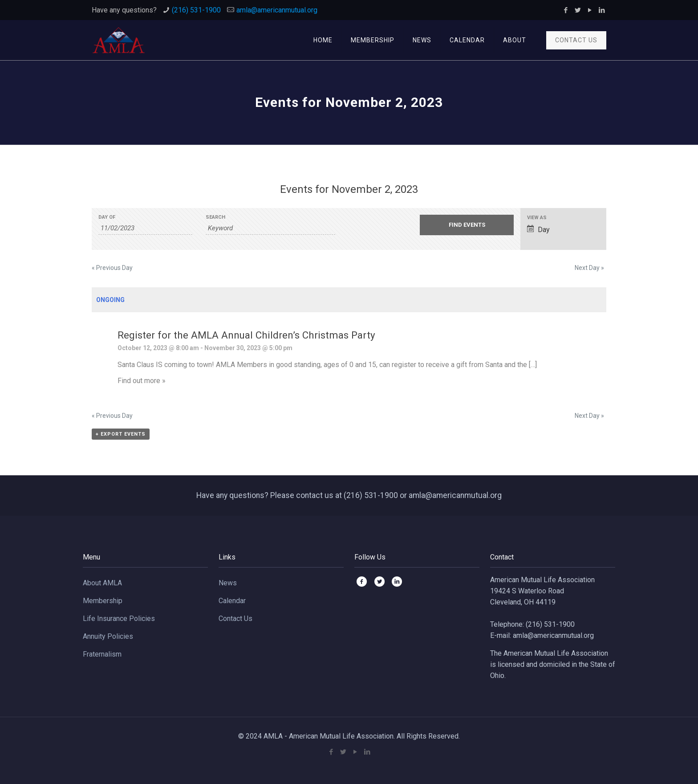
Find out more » (142, 381)
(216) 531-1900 (196, 10)
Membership (103, 601)
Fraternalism (102, 654)
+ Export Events (121, 434)
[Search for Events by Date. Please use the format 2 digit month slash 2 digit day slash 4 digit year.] (145, 228)
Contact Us (235, 619)
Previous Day (112, 268)
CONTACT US (576, 40)
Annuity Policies (108, 636)
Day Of (107, 217)
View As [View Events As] (537, 218)
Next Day (589, 268)
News (228, 583)
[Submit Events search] (467, 225)
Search (215, 217)
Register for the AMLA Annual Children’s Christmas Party (246, 335)
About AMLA (102, 583)
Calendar (232, 601)
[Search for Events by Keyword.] (270, 228)
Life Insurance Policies (119, 619)
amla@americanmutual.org (277, 10)
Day (538, 229)
